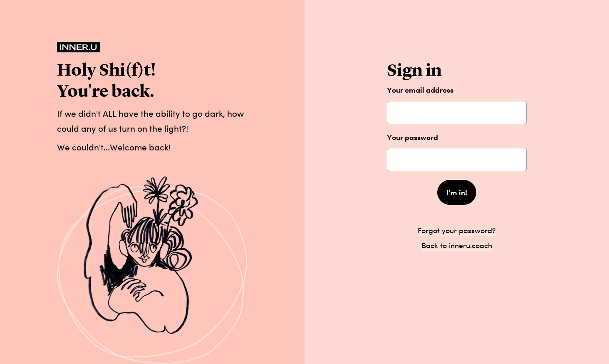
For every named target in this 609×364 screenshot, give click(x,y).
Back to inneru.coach (457, 245)
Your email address (420, 90)
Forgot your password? (457, 230)
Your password (412, 137)
